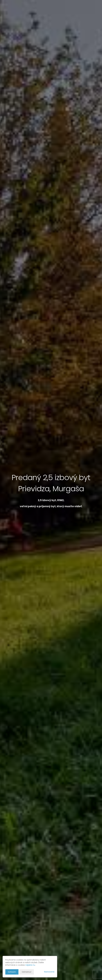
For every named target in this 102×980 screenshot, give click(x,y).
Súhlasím (12, 972)
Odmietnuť (26, 972)
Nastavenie (49, 972)
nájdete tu (30, 965)
